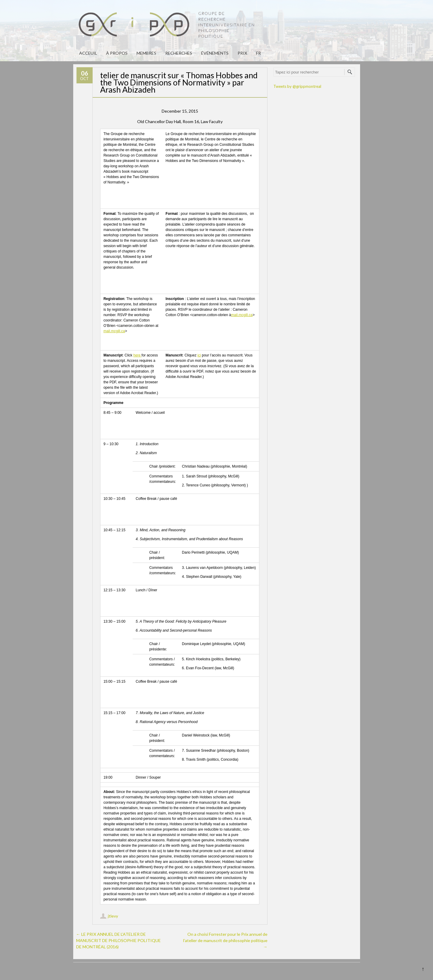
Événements (215, 53)
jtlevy (113, 916)
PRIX (242, 53)
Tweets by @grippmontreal (297, 86)
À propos (117, 53)
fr (258, 53)
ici (199, 355)
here (137, 355)
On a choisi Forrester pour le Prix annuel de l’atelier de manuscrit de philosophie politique (225, 940)
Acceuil (88, 53)
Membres (146, 53)
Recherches (179, 53)
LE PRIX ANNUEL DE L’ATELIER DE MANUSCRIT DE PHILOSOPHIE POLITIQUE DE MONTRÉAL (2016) (118, 940)
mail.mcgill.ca (114, 331)
